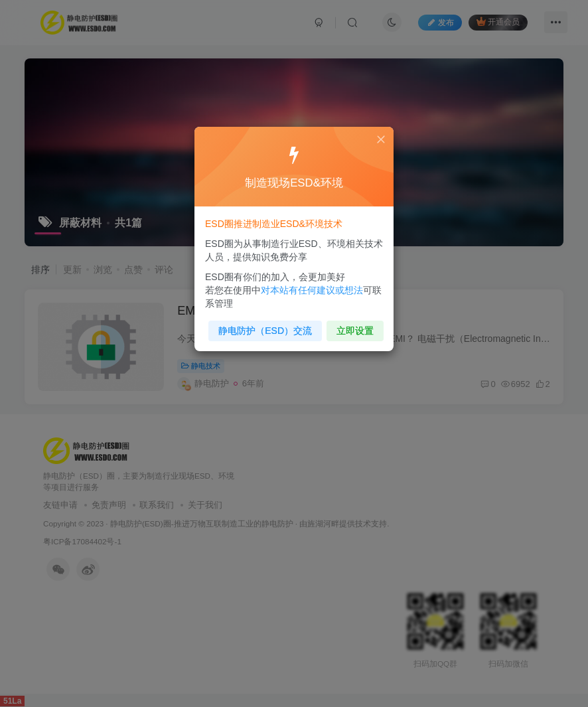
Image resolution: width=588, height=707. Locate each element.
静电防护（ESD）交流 (266, 327)
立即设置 (352, 327)
